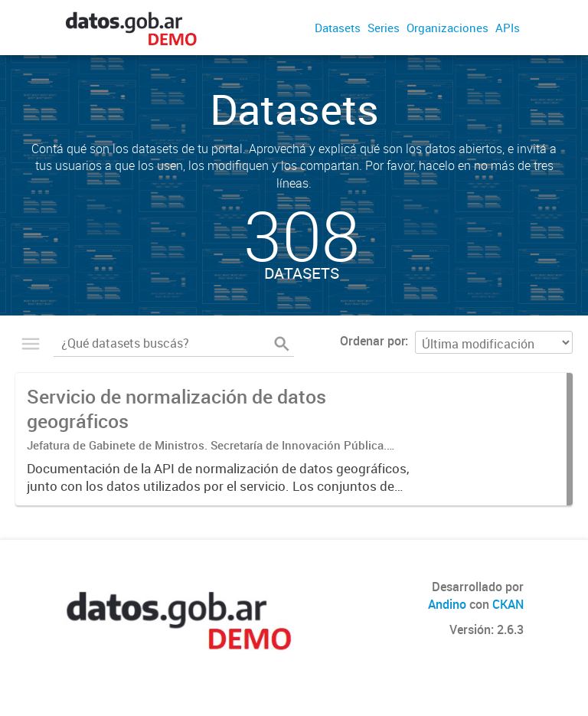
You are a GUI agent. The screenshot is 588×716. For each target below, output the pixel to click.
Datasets (338, 28)
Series (384, 28)
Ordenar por (372, 341)
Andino (447, 604)
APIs (508, 28)
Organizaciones (448, 28)
